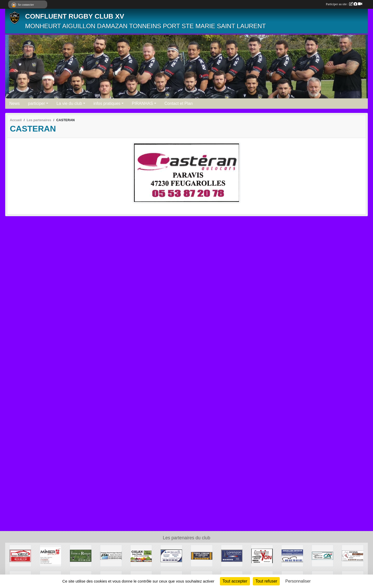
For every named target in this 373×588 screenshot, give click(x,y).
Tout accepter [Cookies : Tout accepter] (235, 581)
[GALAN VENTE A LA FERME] (141, 556)
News (15, 103)
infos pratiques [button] (107, 103)
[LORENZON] (232, 556)
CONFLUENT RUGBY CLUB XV (75, 16)
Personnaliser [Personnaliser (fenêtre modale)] (298, 581)
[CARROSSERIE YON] (262, 556)
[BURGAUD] (171, 556)
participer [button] (37, 103)
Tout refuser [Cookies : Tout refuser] (266, 581)
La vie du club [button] (69, 103)
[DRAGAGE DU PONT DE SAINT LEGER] (111, 556)
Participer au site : (344, 4)
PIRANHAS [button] (142, 103)
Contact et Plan (179, 103)
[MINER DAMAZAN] (51, 556)
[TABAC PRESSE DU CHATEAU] (202, 556)
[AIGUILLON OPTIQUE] (292, 556)
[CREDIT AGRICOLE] (323, 556)
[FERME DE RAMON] (81, 556)
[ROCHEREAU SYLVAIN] (353, 556)
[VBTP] (20, 556)
